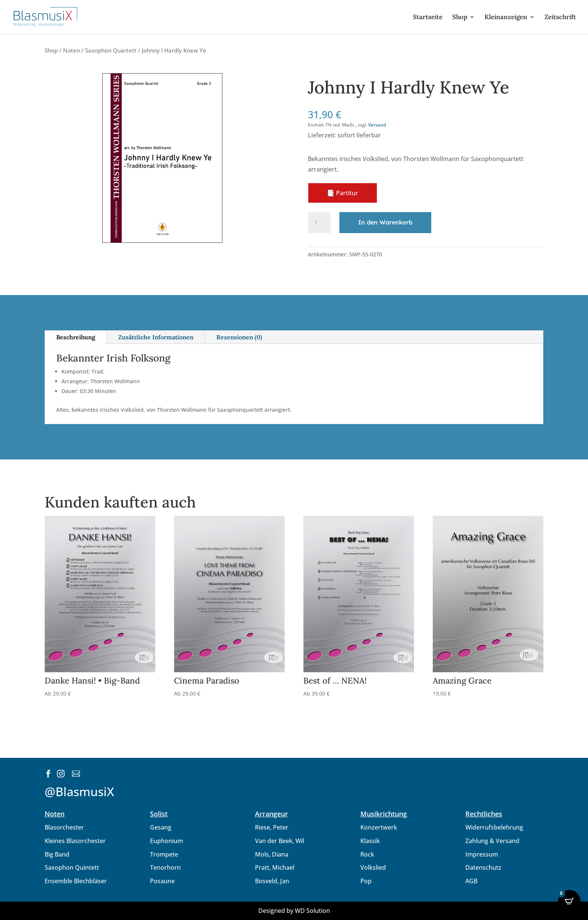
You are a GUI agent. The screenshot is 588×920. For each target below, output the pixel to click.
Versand (377, 125)
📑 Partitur (343, 193)
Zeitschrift (560, 18)
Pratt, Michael (275, 867)
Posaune (162, 881)
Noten (71, 50)
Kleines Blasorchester (75, 841)
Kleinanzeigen (506, 18)
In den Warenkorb (385, 222)
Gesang (161, 827)
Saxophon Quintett (72, 867)
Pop (366, 881)
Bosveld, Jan (272, 881)
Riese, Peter (272, 827)
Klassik (370, 841)
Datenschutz (483, 867)
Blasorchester (64, 827)
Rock (367, 854)
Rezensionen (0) (239, 337)
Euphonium (166, 841)
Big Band (57, 854)
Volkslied (373, 867)
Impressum (482, 854)
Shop (460, 18)
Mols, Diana (272, 854)
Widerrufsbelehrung (494, 827)
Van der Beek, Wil (280, 841)
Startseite (428, 18)
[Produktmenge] (319, 223)
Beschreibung (76, 337)
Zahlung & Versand (492, 841)
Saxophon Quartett (111, 50)
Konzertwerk (379, 827)
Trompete (164, 854)
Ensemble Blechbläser (76, 881)
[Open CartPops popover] (569, 901)
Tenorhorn (165, 867)
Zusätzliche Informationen (156, 337)
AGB (471, 881)
